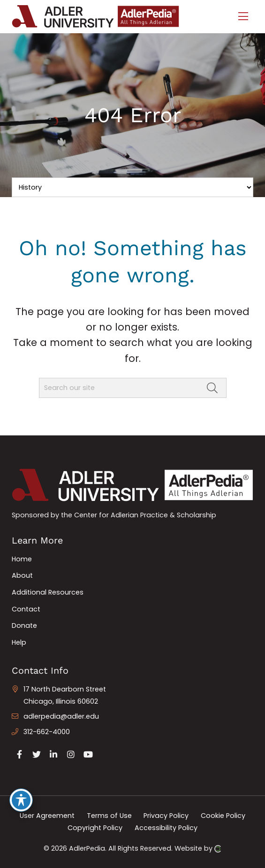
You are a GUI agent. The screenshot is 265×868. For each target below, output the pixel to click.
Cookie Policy (223, 816)
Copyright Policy (95, 827)
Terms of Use (109, 816)
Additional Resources (48, 592)
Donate (24, 625)
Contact (26, 609)
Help (19, 642)
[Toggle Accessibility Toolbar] (21, 800)
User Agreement (47, 816)
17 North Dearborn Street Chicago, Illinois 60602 (65, 695)
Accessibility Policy (166, 827)
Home (22, 559)
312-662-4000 (47, 732)
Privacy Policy (166, 816)
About (22, 575)
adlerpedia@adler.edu (61, 716)
